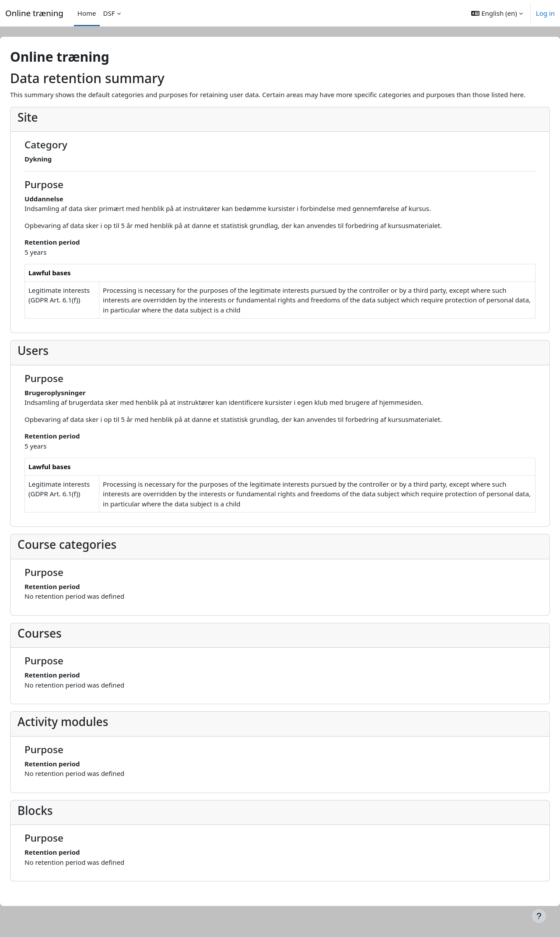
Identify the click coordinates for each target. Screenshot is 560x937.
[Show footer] (539, 916)
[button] (497, 13)
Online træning (34, 13)
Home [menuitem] (87, 13)
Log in (545, 13)
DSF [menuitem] (109, 13)
